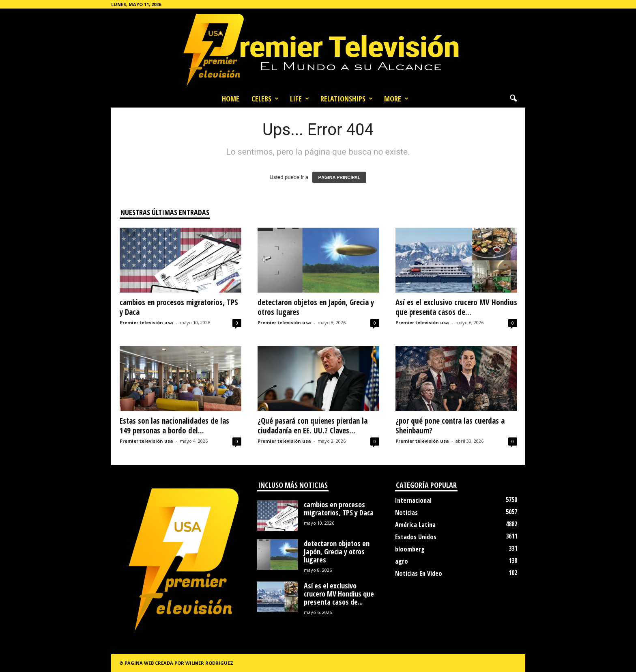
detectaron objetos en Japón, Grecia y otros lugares (316, 307)
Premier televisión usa (146, 322)
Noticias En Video (419, 573)
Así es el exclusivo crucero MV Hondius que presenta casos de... (456, 307)
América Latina (415, 525)
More (396, 99)
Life (300, 99)
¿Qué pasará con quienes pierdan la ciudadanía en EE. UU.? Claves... (313, 426)
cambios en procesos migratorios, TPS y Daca (179, 307)
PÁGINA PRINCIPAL (339, 177)
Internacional (413, 500)
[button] (513, 99)
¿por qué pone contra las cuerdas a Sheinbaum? (450, 426)
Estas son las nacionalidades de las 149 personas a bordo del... (174, 426)
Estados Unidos (416, 537)
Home (231, 99)
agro (402, 561)
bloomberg (410, 549)
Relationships (347, 99)
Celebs (265, 99)
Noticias (406, 513)
